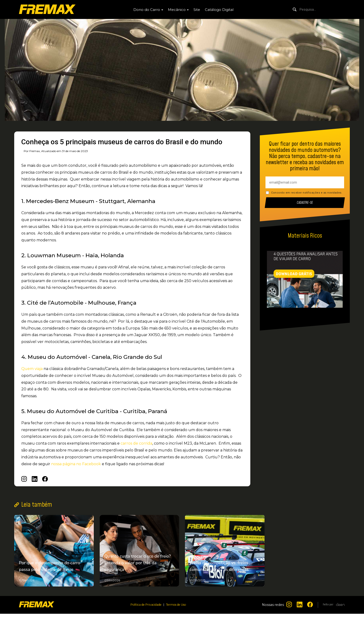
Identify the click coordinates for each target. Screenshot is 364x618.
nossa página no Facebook (76, 464)
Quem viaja (32, 369)
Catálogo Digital (219, 10)
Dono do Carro (147, 10)
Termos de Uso (178, 609)
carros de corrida (136, 443)
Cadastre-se (305, 203)
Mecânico (177, 10)
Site (197, 10)
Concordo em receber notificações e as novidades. (307, 193)
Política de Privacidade (144, 609)
